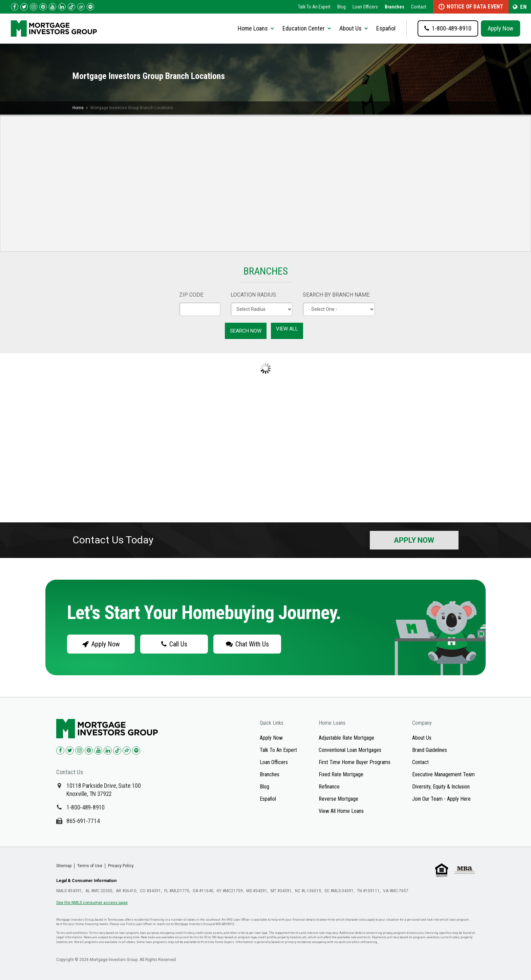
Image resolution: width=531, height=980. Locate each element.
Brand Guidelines (430, 750)
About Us (422, 738)
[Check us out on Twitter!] (24, 7)
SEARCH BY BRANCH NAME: (337, 295)
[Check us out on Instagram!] (34, 7)
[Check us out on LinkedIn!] (62, 7)
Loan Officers (365, 7)
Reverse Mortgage (338, 799)
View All (287, 329)
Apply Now (501, 28)
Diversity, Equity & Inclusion (441, 787)
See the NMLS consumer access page (92, 903)
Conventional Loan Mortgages (350, 750)
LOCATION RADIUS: (254, 295)
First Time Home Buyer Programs (355, 762)
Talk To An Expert (314, 7)
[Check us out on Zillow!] (81, 7)
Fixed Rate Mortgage (341, 774)
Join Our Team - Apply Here (441, 799)
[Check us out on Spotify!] (136, 751)
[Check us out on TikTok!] (71, 7)
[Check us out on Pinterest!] (43, 7)
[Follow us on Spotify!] (90, 7)
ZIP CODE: (192, 295)
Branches (395, 7)
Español (386, 28)
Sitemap (64, 866)
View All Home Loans (341, 811)
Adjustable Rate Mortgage (346, 738)
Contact (419, 7)
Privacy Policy (121, 866)
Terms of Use (90, 866)
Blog (342, 7)
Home (78, 108)
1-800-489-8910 (86, 807)
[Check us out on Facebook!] (15, 7)
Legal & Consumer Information (86, 881)
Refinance (329, 787)
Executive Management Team (443, 774)
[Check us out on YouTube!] (52, 7)
